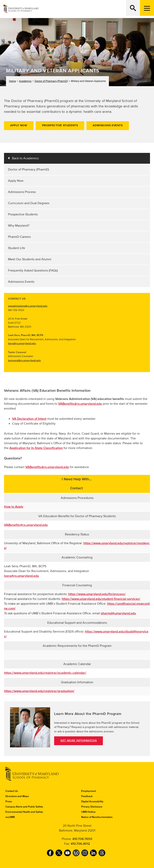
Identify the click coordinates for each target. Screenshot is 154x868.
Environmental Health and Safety (24, 812)
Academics (25, 81)
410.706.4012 (80, 844)
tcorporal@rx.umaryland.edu (24, 360)
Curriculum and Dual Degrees (29, 203)
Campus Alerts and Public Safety (24, 807)
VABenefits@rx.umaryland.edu (80, 404)
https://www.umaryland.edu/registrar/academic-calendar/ (45, 673)
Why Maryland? (19, 226)
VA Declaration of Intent (29, 419)
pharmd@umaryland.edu (118, 613)
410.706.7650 (82, 839)
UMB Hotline (88, 812)
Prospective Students (60, 125)
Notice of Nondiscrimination (97, 817)
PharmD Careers (19, 237)
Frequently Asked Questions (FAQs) (33, 270)
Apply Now (19, 125)
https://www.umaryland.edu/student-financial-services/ (101, 599)
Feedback (87, 796)
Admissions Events (108, 125)
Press (9, 801)
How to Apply (14, 507)
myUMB (10, 817)
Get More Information (79, 741)
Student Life (17, 248)
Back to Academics (25, 158)
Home (12, 81)
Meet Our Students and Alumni (30, 259)
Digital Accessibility (92, 801)
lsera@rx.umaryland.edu (22, 343)
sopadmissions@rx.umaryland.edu (28, 306)
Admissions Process (22, 192)
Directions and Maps (17, 796)
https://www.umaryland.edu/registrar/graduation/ (39, 691)
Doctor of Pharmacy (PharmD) (51, 81)
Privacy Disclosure (92, 807)
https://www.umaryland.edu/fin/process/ (97, 594)
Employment (89, 791)
